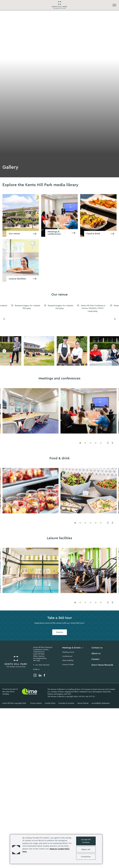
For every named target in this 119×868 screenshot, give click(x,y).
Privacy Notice (36, 703)
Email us (36, 669)
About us (96, 653)
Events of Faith (68, 665)
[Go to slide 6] (101, 523)
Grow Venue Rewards (102, 665)
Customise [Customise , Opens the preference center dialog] (86, 857)
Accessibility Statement (101, 703)
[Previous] (4, 319)
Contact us (97, 648)
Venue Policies (83, 703)
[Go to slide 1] (80, 443)
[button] (16, 849)
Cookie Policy (50, 703)
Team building (68, 660)
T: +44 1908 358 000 (41, 665)
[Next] (115, 319)
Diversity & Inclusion (66, 703)
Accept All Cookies (86, 841)
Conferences (67, 656)
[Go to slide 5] (101, 443)
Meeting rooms (68, 652)
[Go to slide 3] (90, 443)
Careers (95, 659)
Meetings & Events (71, 648)
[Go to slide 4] (96, 443)
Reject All (86, 849)
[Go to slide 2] (85, 443)
